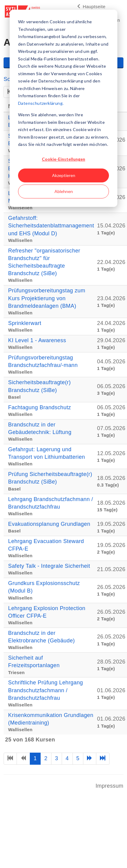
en (117, 20)
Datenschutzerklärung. (41, 103)
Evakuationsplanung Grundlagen (49, 524)
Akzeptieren (64, 175)
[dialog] (63, 108)
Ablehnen (64, 191)
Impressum (109, 786)
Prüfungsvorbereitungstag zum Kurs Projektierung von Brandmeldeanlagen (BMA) (47, 298)
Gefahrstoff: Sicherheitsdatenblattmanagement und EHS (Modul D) (51, 226)
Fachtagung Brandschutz (40, 407)
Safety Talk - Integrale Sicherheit (49, 566)
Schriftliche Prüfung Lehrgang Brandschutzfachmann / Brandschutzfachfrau (46, 690)
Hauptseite (91, 6)
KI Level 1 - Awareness (37, 340)
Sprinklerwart (25, 323)
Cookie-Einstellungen (63, 159)
